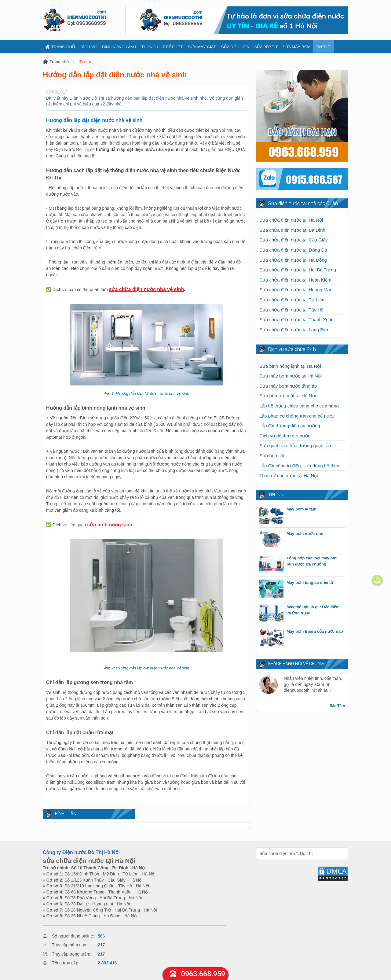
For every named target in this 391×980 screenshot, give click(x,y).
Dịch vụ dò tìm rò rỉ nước (285, 436)
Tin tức (323, 47)
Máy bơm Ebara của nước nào (315, 631)
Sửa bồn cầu (272, 456)
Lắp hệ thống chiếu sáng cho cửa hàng (299, 406)
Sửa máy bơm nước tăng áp (288, 386)
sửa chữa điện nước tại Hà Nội (89, 861)
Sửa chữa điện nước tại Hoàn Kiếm (295, 280)
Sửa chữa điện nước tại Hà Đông (293, 260)
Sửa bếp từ (266, 47)
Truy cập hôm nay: (70, 945)
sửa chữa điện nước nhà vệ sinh (147, 289)
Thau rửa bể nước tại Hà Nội (289, 475)
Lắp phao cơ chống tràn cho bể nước (297, 416)
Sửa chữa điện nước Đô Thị (286, 853)
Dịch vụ (89, 47)
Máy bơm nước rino (305, 534)
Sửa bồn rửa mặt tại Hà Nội (288, 396)
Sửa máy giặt (202, 47)
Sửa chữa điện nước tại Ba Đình (292, 230)
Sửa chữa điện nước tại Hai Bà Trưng (298, 270)
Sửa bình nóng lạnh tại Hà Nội (290, 366)
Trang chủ (60, 47)
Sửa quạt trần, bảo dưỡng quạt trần (295, 446)
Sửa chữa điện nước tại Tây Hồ (291, 310)
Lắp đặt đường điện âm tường (290, 426)
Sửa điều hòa (235, 47)
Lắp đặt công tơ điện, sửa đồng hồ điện (299, 466)
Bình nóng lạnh (119, 47)
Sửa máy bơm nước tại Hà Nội (291, 376)
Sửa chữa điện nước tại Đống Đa (293, 250)
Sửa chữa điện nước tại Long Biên (294, 330)
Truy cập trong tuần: (71, 954)
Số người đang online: (73, 936)
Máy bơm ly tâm (301, 509)
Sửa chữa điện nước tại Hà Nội (291, 220)
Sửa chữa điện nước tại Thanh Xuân (296, 320)
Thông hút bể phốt (162, 47)
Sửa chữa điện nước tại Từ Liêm (292, 300)
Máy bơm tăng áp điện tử (310, 582)
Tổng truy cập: (66, 963)
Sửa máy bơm (296, 47)
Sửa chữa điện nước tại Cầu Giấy (294, 240)
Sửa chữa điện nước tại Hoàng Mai (295, 290)
